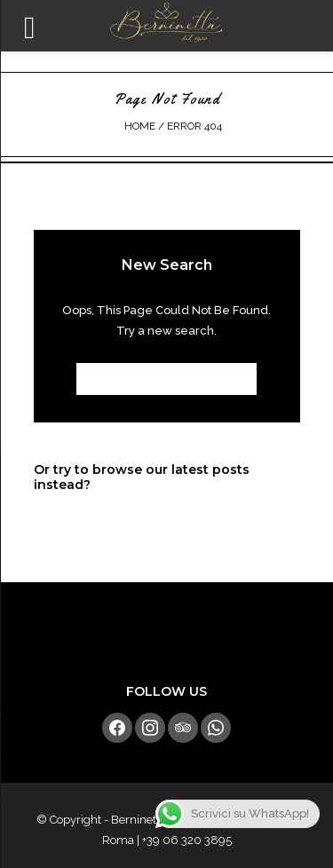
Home (140, 126)
